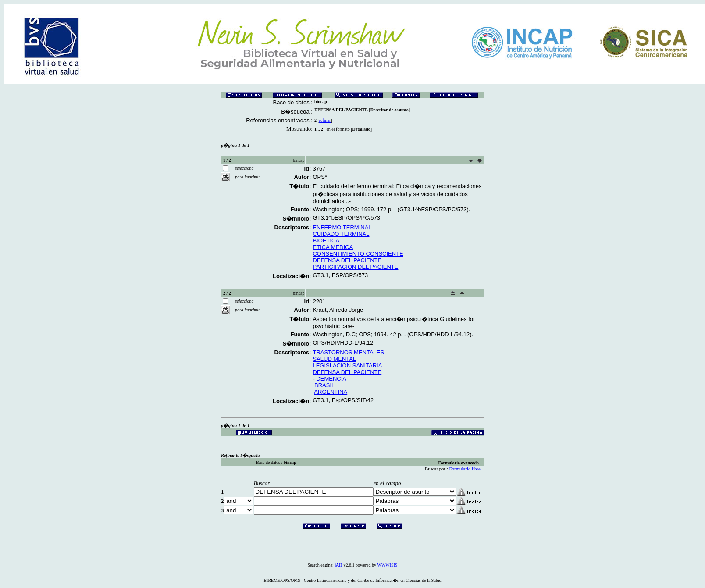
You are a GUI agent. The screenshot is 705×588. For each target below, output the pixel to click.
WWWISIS (387, 565)
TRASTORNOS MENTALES (348, 352)
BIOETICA (326, 241)
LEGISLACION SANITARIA (347, 365)
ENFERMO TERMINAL (342, 227)
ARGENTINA (331, 392)
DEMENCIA (331, 379)
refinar (325, 120)
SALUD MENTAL (334, 359)
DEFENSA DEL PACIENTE (347, 260)
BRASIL (324, 385)
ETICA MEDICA (333, 247)
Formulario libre (465, 469)
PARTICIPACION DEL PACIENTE (355, 267)
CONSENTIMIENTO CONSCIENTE (358, 254)
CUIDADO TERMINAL (341, 234)
